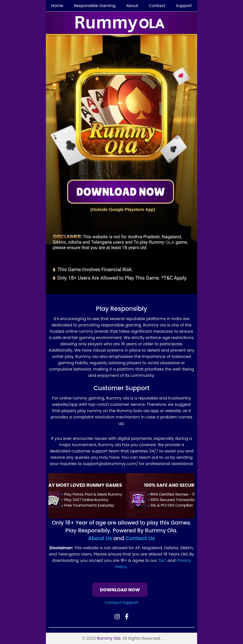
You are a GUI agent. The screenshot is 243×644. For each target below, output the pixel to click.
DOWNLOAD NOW (120, 590)
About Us (100, 538)
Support (184, 6)
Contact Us (140, 538)
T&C (162, 560)
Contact (157, 6)
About (132, 6)
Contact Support (122, 603)
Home (57, 6)
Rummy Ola (109, 638)
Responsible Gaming (95, 6)
